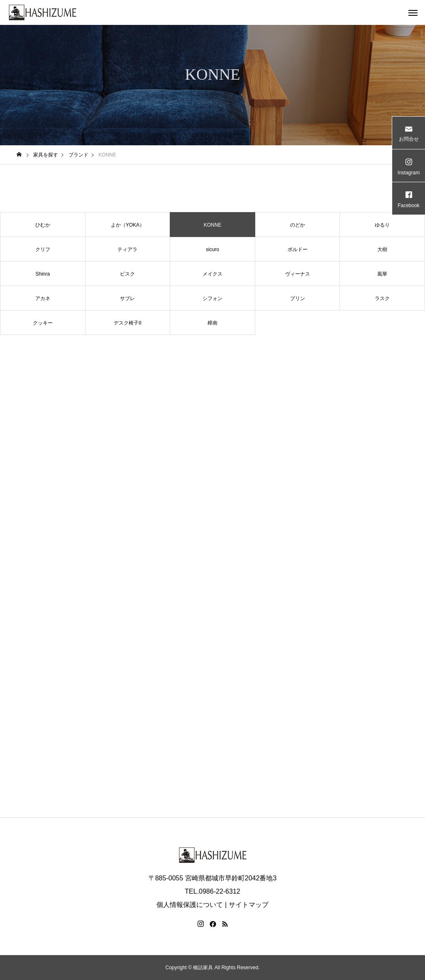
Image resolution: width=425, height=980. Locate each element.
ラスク (382, 298)
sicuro (212, 249)
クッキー (43, 323)
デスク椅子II (128, 323)
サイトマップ (249, 905)
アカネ (43, 298)
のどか (298, 225)
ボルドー (298, 249)
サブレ (127, 298)
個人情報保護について (190, 905)
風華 (382, 274)
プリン (298, 298)
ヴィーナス (298, 274)
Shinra (43, 274)
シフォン (212, 298)
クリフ (43, 249)
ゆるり (382, 225)
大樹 (382, 249)
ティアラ (127, 249)
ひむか (43, 225)
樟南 (212, 323)
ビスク (127, 274)
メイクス (212, 274)
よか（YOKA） (128, 225)
